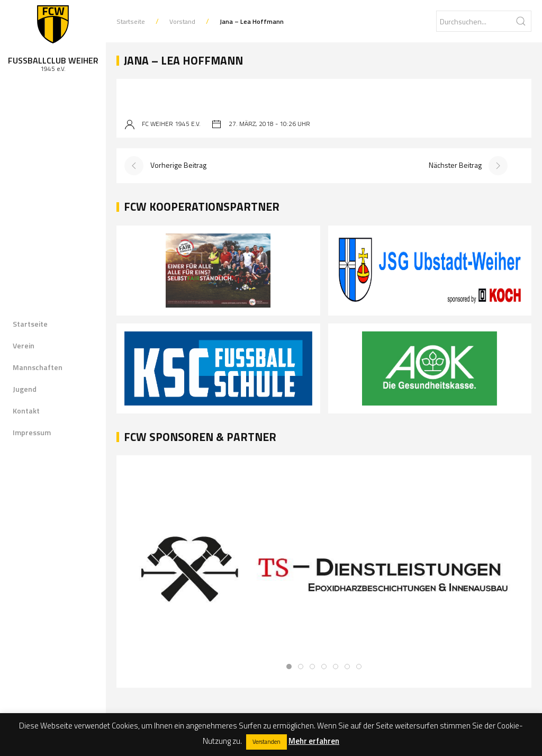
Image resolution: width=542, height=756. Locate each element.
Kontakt (26, 411)
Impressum (32, 432)
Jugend (25, 389)
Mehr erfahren (314, 741)
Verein (24, 345)
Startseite (30, 324)
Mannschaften (38, 367)
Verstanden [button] (267, 742)
